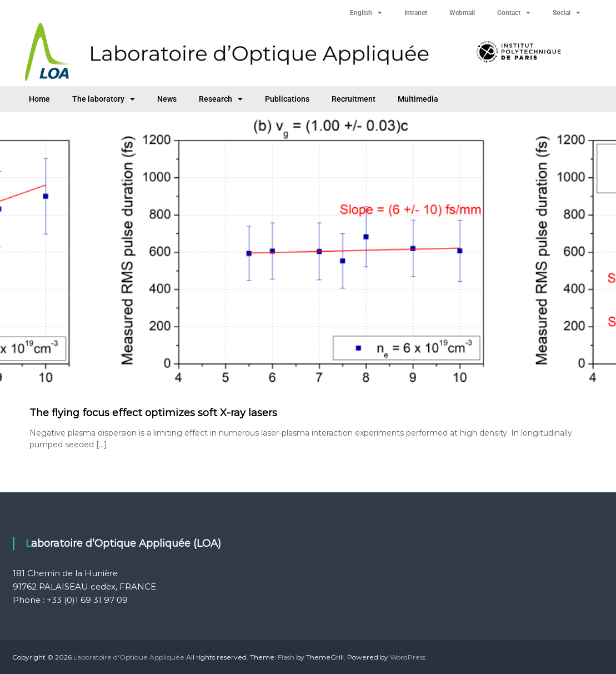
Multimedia (418, 99)
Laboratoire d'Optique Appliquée (129, 657)
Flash (286, 657)
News (167, 99)
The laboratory (104, 99)
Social (567, 13)
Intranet (416, 13)
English (366, 13)
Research (221, 99)
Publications (287, 99)
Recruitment (354, 99)
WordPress (408, 657)
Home (39, 99)
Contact (514, 13)
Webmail (462, 13)
